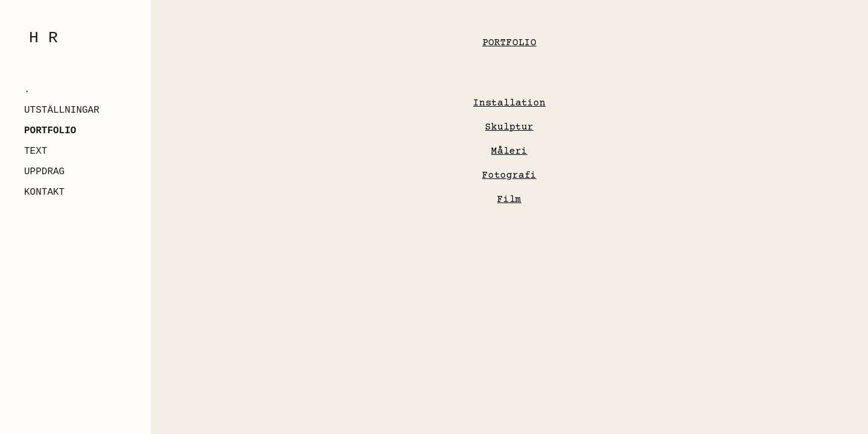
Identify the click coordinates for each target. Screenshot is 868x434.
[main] (510, 38)
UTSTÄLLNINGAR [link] (62, 110)
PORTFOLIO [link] (50, 131)
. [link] (27, 90)
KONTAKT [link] (44, 192)
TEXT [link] (36, 151)
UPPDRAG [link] (44, 172)
